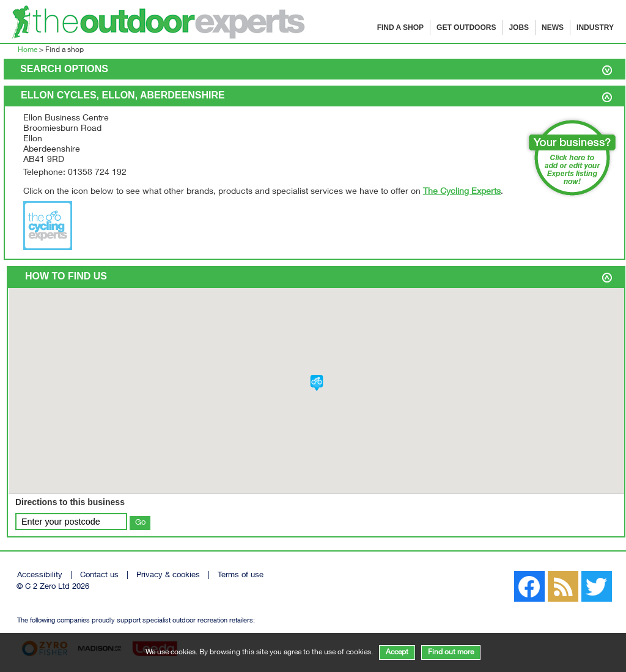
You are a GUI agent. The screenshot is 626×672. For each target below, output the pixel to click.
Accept (397, 652)
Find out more (451, 652)
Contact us (99, 576)
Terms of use (241, 576)
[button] (317, 383)
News (553, 28)
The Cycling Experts (462, 192)
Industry (595, 28)
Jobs (519, 28)
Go (140, 523)
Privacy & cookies (168, 576)
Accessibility (40, 576)
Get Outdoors (466, 28)
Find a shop (400, 28)
